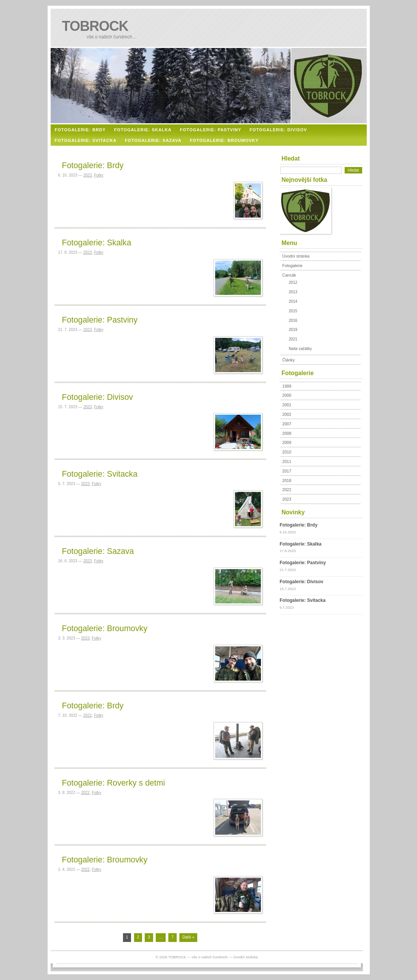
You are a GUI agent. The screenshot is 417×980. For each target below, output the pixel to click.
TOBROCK (95, 26)
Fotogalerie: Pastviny (100, 320)
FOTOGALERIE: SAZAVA (153, 140)
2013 (293, 292)
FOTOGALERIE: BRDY (80, 130)
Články (288, 360)
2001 (287, 405)
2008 (287, 433)
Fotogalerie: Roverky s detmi (114, 783)
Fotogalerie (292, 266)
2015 (293, 311)
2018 (287, 480)
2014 (293, 301)
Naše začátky (300, 349)
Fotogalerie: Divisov (98, 397)
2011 (287, 461)
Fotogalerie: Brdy (93, 165)
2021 (293, 339)
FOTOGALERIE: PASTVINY (210, 130)
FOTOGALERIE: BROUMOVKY (224, 140)
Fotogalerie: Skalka (97, 243)
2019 (293, 330)
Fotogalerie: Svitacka (100, 474)
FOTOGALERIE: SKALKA (143, 130)
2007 (287, 424)
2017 (287, 471)
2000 (287, 395)
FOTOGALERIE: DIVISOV (279, 130)
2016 (293, 321)
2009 (287, 442)
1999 (287, 386)
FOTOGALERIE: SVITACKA (86, 140)
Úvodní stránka (296, 256)
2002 (287, 414)
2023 (88, 175)
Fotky (99, 175)
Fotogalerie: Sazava (98, 551)
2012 (293, 282)
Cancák (289, 275)
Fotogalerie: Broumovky (105, 628)
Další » (188, 937)
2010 (287, 452)
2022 (88, 715)
